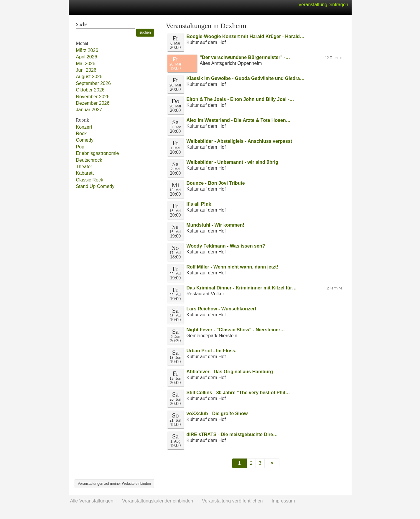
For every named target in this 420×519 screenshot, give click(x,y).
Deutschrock (89, 160)
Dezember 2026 (93, 103)
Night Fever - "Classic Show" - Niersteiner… (236, 330)
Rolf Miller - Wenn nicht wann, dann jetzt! (233, 267)
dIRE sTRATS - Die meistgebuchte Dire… (232, 434)
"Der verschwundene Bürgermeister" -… (245, 57)
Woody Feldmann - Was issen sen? (226, 246)
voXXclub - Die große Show (217, 414)
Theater (84, 167)
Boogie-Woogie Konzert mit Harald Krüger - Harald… (246, 36)
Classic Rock (90, 180)
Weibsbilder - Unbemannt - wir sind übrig (233, 162)
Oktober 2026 (90, 90)
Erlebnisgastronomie (98, 153)
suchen (145, 32)
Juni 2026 (86, 70)
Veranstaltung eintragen (323, 5)
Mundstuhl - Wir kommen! (215, 225)
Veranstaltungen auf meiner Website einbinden (115, 484)
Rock (81, 134)
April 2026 (87, 57)
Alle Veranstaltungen (92, 501)
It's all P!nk (199, 204)
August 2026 (89, 77)
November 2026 (93, 97)
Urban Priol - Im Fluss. (212, 351)
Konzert (84, 127)
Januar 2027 (89, 110)
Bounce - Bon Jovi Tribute (216, 183)
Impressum (283, 501)
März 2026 (87, 50)
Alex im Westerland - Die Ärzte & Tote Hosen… (239, 120)
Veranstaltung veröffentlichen (232, 501)
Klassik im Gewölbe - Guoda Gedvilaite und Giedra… (246, 78)
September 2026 (93, 83)
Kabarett (85, 173)
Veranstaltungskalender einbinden (158, 501)
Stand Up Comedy (95, 186)
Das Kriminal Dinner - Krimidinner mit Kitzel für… (242, 288)
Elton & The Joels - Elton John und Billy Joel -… (240, 99)
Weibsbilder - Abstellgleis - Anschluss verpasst (239, 141)
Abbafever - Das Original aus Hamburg (230, 372)
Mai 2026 (86, 64)
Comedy (85, 140)
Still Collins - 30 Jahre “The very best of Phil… (238, 393)
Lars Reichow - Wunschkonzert (221, 309)
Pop (80, 147)
